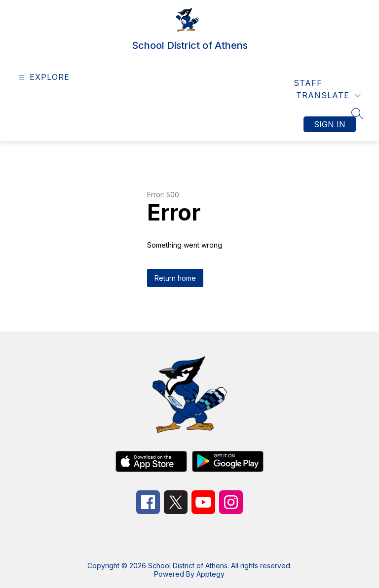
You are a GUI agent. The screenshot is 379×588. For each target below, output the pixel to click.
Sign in (330, 124)
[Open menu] (43, 77)
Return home (175, 278)
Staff (308, 83)
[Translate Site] (328, 95)
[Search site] (357, 113)
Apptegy (210, 574)
